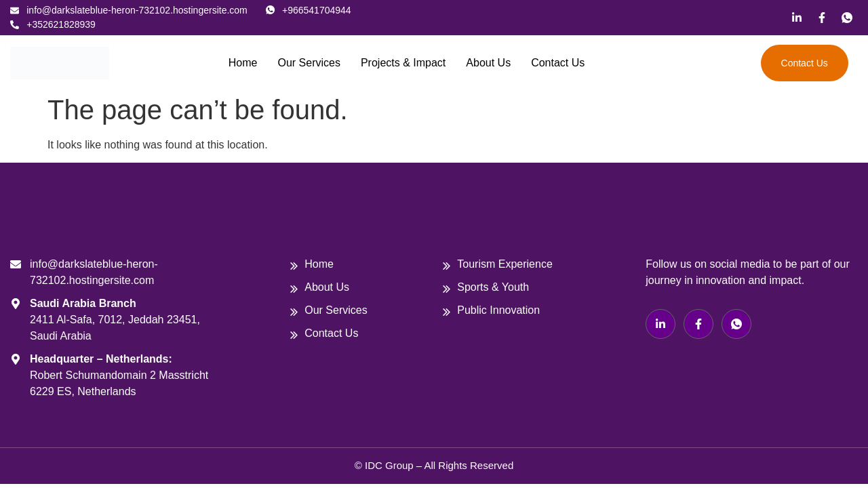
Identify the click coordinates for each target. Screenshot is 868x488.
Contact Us (558, 63)
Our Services (309, 63)
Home (243, 63)
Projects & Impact (403, 63)
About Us (488, 63)
